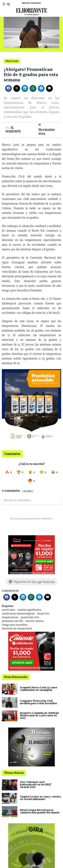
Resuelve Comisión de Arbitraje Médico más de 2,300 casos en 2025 (39, 715)
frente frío (43, 614)
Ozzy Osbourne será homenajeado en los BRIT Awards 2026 (36, 785)
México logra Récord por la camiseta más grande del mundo (40, 811)
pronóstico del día (12, 621)
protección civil (30, 617)
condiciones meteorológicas (18, 614)
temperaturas (10, 617)
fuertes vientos (35, 621)
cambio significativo (29, 610)
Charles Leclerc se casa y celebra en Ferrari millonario (40, 798)
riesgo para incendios (15, 625)
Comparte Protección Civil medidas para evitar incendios (38, 702)
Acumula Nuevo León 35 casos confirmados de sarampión (38, 689)
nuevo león (8, 610)
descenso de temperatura (17, 629)
